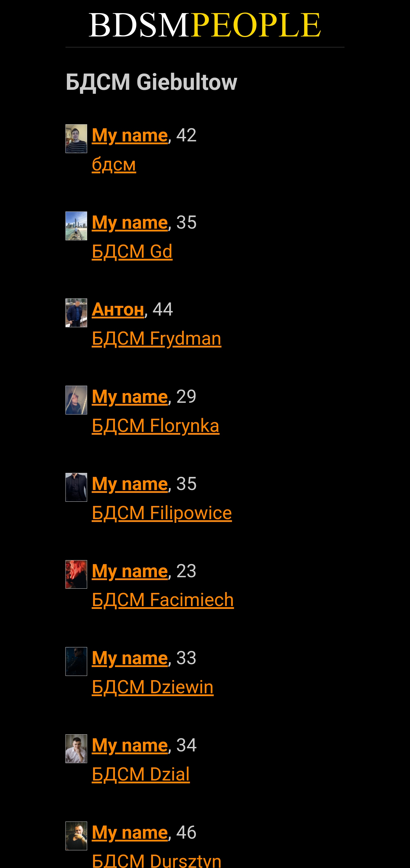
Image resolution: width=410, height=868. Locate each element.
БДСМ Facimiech (163, 600)
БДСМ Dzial (141, 774)
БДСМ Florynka (156, 426)
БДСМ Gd (132, 251)
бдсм (114, 164)
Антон (118, 309)
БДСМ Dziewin (153, 687)
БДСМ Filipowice (162, 513)
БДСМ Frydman (157, 338)
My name (130, 135)
